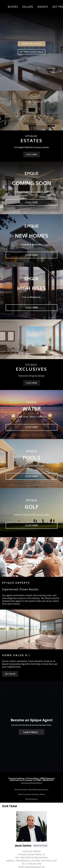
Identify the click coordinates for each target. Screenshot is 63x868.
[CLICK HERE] (32, 155)
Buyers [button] (13, 7)
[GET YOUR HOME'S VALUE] (32, 52)
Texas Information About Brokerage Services (31, 790)
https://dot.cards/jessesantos (34, 857)
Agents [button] (43, 7)
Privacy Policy (33, 778)
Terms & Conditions (17, 778)
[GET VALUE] (10, 674)
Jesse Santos (23, 846)
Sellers (28, 7)
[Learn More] (31, 732)
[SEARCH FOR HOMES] (32, 44)
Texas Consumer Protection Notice (31, 794)
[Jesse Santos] (32, 826)
